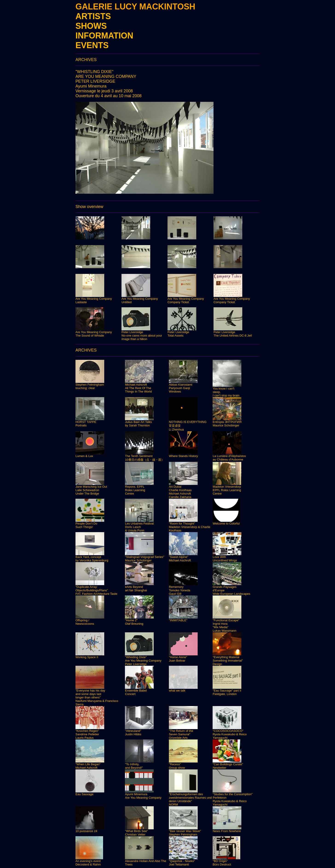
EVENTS (92, 45)
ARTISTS (93, 16)
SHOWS (91, 26)
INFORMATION (104, 36)
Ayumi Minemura (91, 86)
